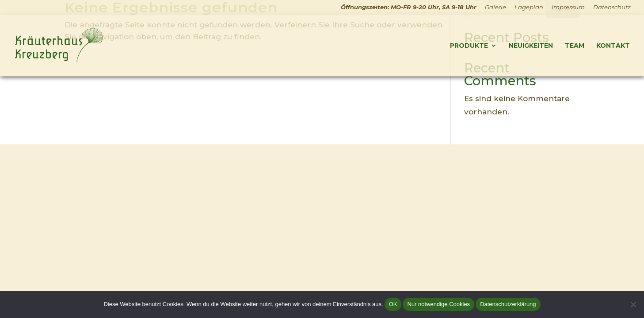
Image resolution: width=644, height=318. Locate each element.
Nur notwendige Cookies (438, 304)
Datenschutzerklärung (508, 304)
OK (393, 304)
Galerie (495, 8)
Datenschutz (612, 8)
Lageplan (529, 8)
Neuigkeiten (531, 46)
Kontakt (613, 46)
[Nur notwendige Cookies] (633, 304)
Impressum (568, 8)
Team (575, 46)
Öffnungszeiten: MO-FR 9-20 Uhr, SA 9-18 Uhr (409, 8)
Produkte (469, 46)
